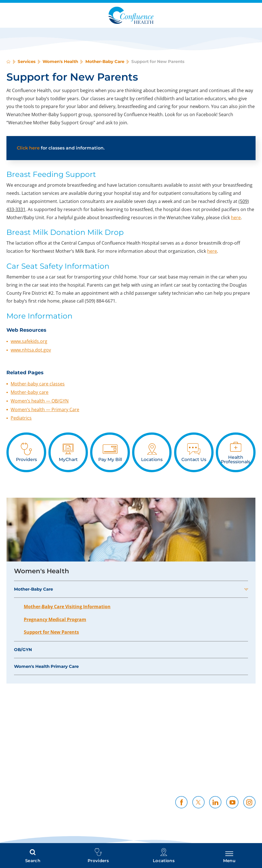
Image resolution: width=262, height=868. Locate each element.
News (249, 787)
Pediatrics (21, 418)
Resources (244, 781)
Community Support (175, 781)
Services (27, 62)
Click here (28, 148)
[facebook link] (181, 802)
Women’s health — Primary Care (45, 410)
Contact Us (186, 787)
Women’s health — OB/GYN (40, 401)
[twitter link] (198, 802)
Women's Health (60, 62)
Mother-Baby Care (105, 62)
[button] (246, 589)
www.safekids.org (29, 341)
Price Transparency (120, 774)
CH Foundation (125, 787)
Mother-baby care (30, 392)
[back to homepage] (8, 62)
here (236, 217)
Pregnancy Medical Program (55, 619)
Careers (247, 774)
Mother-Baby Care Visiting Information (67, 607)
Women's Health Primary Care (46, 666)
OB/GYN (23, 650)
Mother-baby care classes (38, 384)
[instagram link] (249, 802)
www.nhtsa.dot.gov (31, 350)
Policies (190, 774)
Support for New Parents (51, 632)
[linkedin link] (215, 802)
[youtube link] (232, 802)
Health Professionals (118, 781)
